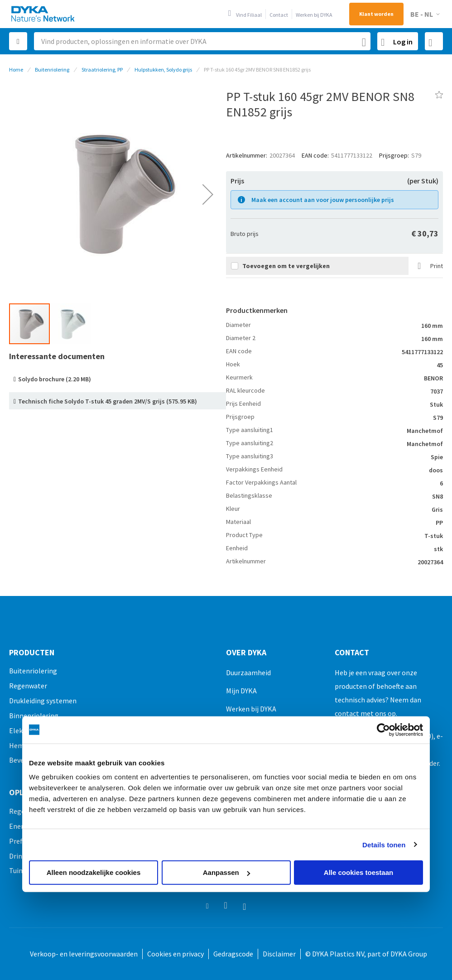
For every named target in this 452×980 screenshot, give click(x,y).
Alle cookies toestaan (358, 872)
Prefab (20, 841)
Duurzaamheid (248, 673)
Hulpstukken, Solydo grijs (163, 70)
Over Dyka (246, 653)
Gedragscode (233, 954)
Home (16, 70)
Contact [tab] (352, 653)
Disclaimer (279, 954)
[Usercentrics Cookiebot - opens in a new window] (383, 730)
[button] (427, 14)
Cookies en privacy (176, 954)
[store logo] (43, 14)
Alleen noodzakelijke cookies (94, 872)
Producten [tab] (32, 653)
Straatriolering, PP (102, 70)
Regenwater (28, 686)
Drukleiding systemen (43, 701)
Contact (279, 15)
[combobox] (202, 41)
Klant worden (376, 14)
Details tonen (384, 844)
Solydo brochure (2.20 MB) (55, 379)
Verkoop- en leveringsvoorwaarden (84, 954)
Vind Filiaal (249, 15)
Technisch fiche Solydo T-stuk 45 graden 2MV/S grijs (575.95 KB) (108, 401)
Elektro (21, 730)
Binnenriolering (34, 716)
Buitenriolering (52, 70)
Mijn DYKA (241, 691)
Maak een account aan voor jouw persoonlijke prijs (323, 200)
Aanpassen (226, 872)
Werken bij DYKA (314, 15)
